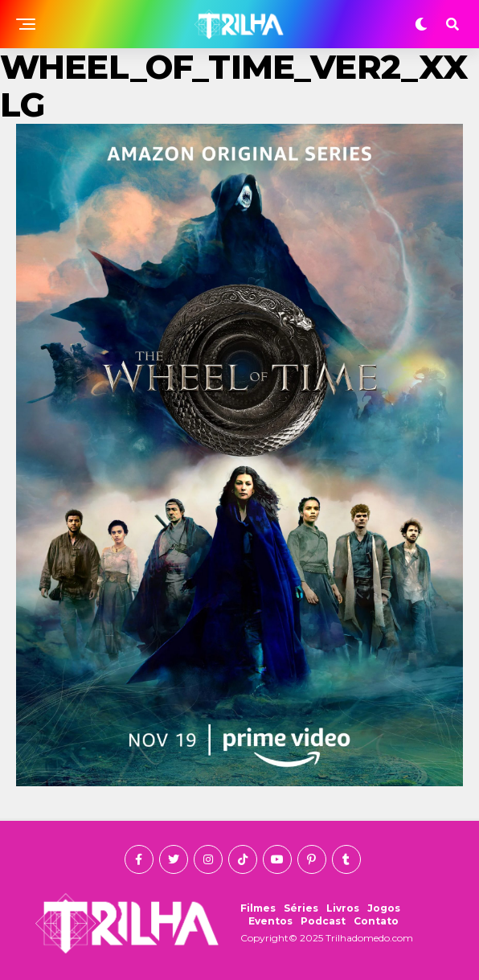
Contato (376, 921)
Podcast (323, 921)
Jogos (384, 908)
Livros (343, 908)
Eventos (270, 921)
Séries (301, 908)
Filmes (258, 908)
